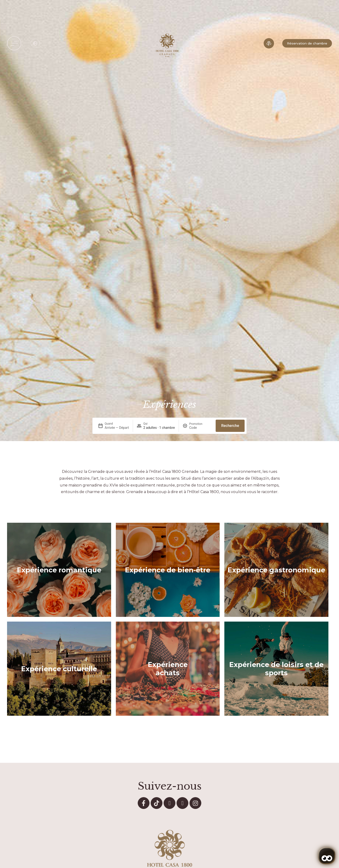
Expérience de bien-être (168, 570)
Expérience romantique (59, 570)
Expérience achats (168, 669)
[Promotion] (201, 428)
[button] (14, 43)
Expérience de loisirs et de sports (276, 669)
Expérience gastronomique (276, 570)
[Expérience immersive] (269, 43)
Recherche (230, 426)
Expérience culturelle (59, 669)
